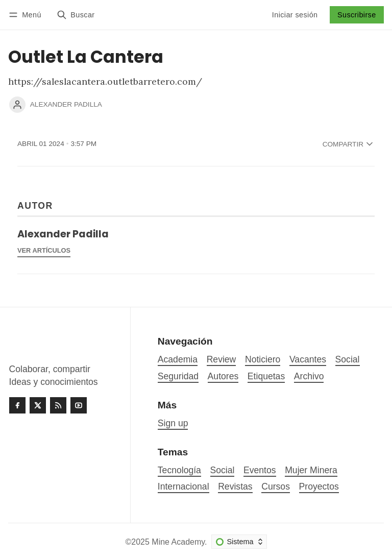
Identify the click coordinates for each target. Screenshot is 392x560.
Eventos (260, 470)
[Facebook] (17, 405)
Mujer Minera (311, 470)
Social (223, 470)
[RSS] (58, 405)
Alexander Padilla (66, 104)
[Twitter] (38, 405)
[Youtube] (79, 405)
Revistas (235, 486)
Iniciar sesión (295, 15)
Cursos (276, 486)
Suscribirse (357, 15)
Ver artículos (44, 250)
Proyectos (319, 486)
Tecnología (179, 470)
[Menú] (27, 15)
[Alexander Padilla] (17, 105)
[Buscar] (76, 15)
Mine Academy (178, 542)
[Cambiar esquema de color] (239, 542)
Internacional (183, 486)
